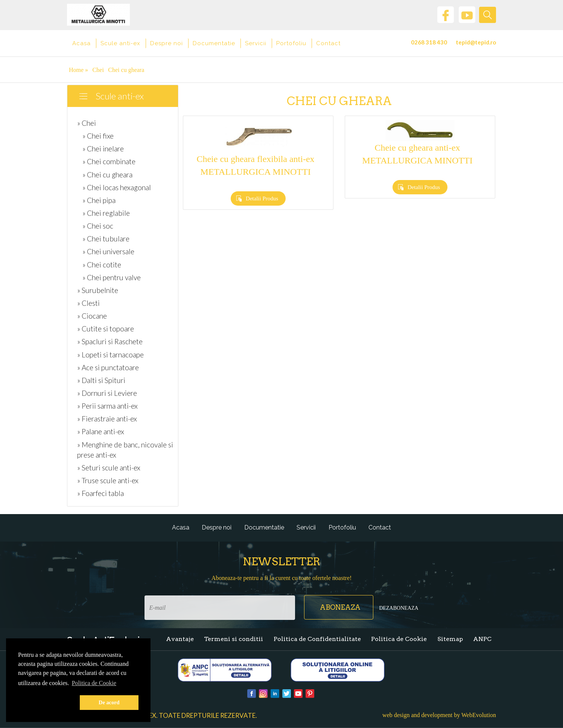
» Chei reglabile (106, 213)
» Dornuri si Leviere (107, 393)
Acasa (81, 43)
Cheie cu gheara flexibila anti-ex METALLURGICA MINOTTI (255, 165)
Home (78, 70)
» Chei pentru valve (112, 277)
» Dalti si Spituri (101, 380)
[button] (47, 703)
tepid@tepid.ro (476, 42)
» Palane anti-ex (101, 431)
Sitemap (450, 639)
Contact (328, 43)
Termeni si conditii (234, 639)
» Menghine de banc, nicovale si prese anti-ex (125, 450)
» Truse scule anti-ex (108, 480)
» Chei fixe (98, 136)
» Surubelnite (98, 290)
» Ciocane (92, 316)
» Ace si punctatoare (108, 367)
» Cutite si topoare (106, 329)
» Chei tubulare (106, 239)
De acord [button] (109, 702)
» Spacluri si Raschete (110, 341)
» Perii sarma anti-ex (107, 406)
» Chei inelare (103, 149)
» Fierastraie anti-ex (107, 419)
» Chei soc (98, 226)
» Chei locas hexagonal (117, 187)
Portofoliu (291, 43)
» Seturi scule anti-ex (109, 468)
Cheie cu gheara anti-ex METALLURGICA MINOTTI (417, 154)
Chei (98, 70)
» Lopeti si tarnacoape (110, 355)
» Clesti (88, 303)
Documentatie (214, 43)
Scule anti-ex (120, 43)
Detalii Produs (262, 198)
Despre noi (167, 43)
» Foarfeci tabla (100, 493)
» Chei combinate (109, 161)
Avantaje (180, 639)
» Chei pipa (99, 200)
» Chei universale (108, 251)
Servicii (256, 43)
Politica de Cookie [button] (94, 683)
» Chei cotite (102, 265)
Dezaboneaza (399, 608)
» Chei (87, 123)
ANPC (482, 639)
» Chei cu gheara (107, 175)
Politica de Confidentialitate (317, 639)
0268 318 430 (429, 42)
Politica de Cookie (399, 639)
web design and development (417, 715)
